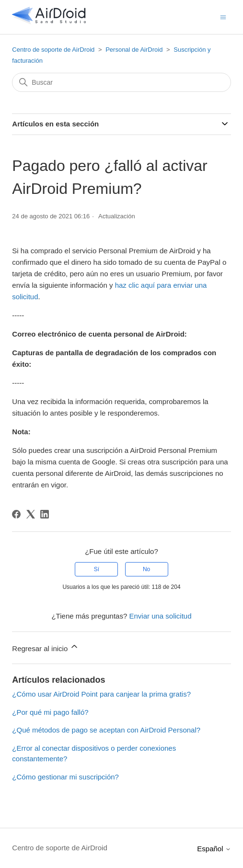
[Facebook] (16, 514)
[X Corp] (31, 514)
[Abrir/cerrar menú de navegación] (223, 17)
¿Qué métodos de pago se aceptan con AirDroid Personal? (106, 730)
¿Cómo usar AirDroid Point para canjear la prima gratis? (101, 694)
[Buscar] (121, 82)
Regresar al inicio (46, 647)
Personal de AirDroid (134, 50)
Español (214, 849)
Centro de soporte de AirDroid (53, 50)
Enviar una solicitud (160, 616)
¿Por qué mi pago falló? (50, 712)
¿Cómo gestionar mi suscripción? (65, 777)
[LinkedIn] (45, 514)
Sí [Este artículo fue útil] (97, 569)
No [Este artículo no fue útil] (146, 569)
